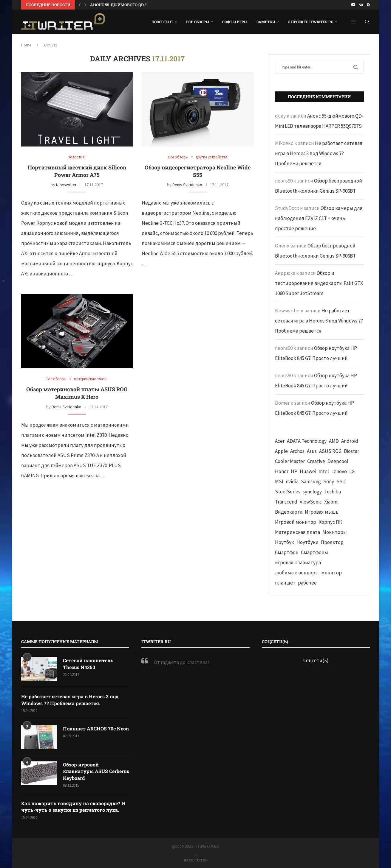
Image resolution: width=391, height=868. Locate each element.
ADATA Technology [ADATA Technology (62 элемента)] (307, 441)
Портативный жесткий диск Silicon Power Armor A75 (77, 171)
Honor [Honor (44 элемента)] (282, 471)
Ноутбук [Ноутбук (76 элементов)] (285, 542)
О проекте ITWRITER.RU (311, 22)
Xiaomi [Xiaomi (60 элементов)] (331, 502)
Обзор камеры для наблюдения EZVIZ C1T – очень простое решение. (319, 218)
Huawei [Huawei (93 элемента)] (308, 471)
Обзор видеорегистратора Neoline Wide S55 (198, 171)
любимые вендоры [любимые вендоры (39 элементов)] (297, 573)
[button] (80, 5)
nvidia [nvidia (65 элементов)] (292, 481)
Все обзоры (198, 22)
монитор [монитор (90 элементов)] (331, 573)
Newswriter (66, 185)
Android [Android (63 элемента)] (350, 441)
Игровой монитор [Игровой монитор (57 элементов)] (296, 522)
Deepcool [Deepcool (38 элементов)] (338, 461)
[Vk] (361, 5)
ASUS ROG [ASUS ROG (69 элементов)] (330, 451)
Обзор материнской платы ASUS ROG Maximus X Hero (77, 393)
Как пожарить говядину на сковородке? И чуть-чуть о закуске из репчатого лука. (73, 807)
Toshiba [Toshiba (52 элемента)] (333, 492)
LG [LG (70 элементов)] (352, 471)
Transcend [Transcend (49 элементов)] (286, 502)
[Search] (367, 22)
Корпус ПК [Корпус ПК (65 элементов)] (330, 522)
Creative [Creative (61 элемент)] (316, 461)
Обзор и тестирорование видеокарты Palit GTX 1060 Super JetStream (319, 283)
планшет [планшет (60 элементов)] (285, 583)
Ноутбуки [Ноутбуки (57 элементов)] (307, 542)
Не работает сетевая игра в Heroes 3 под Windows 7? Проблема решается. (319, 153)
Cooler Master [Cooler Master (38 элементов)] (290, 461)
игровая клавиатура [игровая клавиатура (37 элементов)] (298, 562)
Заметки (266, 22)
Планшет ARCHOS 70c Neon (96, 728)
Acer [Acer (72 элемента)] (280, 441)
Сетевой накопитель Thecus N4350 (88, 664)
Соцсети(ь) (316, 660)
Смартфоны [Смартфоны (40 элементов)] (314, 552)
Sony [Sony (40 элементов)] (329, 481)
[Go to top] (196, 860)
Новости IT (162, 22)
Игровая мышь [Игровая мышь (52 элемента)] (322, 512)
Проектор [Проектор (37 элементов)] (332, 542)
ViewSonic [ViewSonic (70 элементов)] (311, 502)
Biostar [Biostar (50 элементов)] (351, 451)
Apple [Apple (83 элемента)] (281, 451)
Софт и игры (235, 22)
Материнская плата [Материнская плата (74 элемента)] (297, 532)
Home (26, 45)
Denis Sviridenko (187, 185)
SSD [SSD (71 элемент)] (341, 481)
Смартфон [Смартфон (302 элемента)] (287, 552)
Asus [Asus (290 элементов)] (312, 451)
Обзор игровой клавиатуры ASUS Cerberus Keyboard (96, 771)
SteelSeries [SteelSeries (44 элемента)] (288, 492)
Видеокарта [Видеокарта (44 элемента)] (289, 512)
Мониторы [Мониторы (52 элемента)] (335, 532)
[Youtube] (353, 5)
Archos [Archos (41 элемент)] (297, 451)
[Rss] (369, 5)
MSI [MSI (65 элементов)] (279, 481)
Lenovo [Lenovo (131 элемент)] (339, 471)
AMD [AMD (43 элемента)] (334, 441)
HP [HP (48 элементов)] (294, 471)
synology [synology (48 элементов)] (312, 492)
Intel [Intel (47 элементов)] (324, 471)
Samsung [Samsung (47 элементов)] (311, 481)
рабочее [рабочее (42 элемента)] (307, 583)
